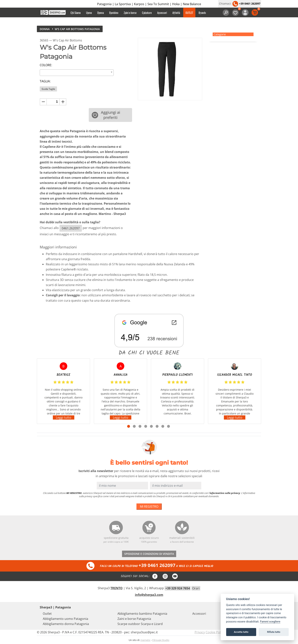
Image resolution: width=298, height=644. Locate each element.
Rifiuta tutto (274, 632)
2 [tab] (134, 426)
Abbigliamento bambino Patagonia (142, 614)
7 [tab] (163, 426)
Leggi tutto (64, 417)
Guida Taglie (48, 89)
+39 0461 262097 (246, 4)
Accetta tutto (241, 632)
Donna (101, 13)
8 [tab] (168, 426)
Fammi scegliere (270, 622)
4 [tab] (146, 426)
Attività (176, 13)
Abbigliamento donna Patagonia (66, 624)
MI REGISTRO (149, 506)
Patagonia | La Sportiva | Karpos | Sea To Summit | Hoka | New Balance (149, 4)
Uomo (89, 13)
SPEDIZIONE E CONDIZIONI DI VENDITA (149, 554)
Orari (196, 588)
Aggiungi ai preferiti (106, 115)
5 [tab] (151, 426)
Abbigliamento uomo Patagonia (65, 619)
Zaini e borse (130, 13)
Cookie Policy (215, 632)
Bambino (114, 13)
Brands (202, 13)
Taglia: (45, 81)
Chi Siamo (76, 13)
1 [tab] (129, 426)
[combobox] (77, 73)
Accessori (162, 13)
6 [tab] (157, 426)
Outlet (47, 614)
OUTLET (189, 13)
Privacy (200, 632)
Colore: (46, 65)
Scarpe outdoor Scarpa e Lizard (140, 624)
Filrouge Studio (161, 640)
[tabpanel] (63, 391)
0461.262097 (71, 228)
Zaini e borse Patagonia (134, 619)
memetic (145, 640)
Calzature (147, 13)
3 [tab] (140, 426)
